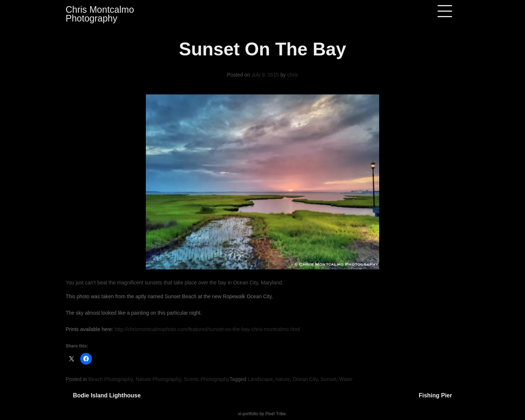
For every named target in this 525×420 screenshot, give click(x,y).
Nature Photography (158, 379)
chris (293, 75)
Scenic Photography (207, 379)
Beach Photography (110, 379)
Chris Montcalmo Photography (100, 14)
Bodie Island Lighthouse (107, 395)
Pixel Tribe (276, 414)
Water (346, 379)
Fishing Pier (435, 395)
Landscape (260, 379)
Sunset (328, 379)
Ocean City (305, 379)
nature (283, 379)
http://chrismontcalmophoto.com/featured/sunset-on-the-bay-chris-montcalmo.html (207, 329)
